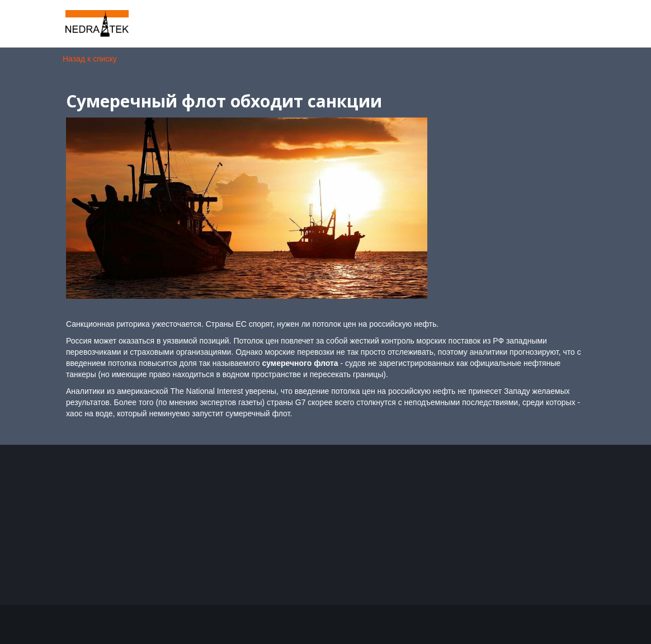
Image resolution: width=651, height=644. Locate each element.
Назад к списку (90, 59)
